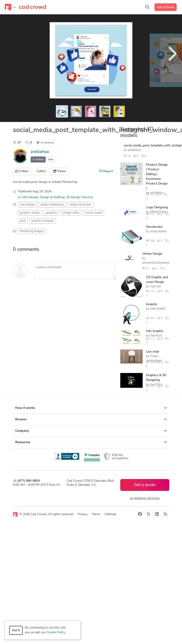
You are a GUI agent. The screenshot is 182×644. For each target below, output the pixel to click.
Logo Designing (157, 207)
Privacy (83, 514)
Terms (96, 514)
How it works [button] (91, 408)
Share (59, 171)
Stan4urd (156, 336)
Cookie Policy (56, 632)
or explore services (145, 498)
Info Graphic (155, 331)
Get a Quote (166, 7)
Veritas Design (152, 254)
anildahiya (40, 152)
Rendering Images (32, 231)
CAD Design (30, 197)
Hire (51, 160)
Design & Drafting (52, 197)
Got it (16, 630)
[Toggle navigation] (10, 7)
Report (106, 171)
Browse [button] (91, 419)
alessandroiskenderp (156, 263)
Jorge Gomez (158, 231)
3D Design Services (80, 197)
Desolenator (154, 227)
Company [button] (91, 431)
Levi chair (153, 352)
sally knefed (158, 309)
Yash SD (155, 287)
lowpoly (151, 304)
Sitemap (110, 514)
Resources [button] (91, 442)
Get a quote (145, 485)
